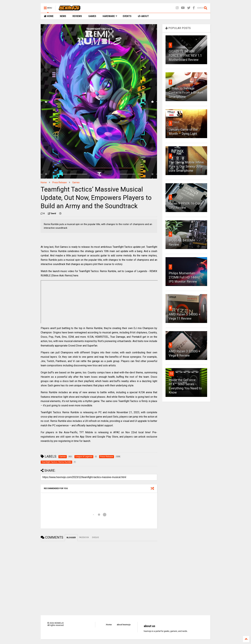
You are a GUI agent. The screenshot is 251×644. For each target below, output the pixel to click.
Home (44, 182)
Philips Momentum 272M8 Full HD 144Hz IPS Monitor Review (184, 277)
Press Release (60, 182)
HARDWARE (110, 16)
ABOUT (143, 16)
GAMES (92, 16)
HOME (49, 16)
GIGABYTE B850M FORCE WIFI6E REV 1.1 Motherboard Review (185, 56)
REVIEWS (77, 16)
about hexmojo (124, 625)
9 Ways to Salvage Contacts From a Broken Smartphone (186, 93)
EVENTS (127, 16)
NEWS (63, 16)
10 (171, 374)
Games (76, 182)
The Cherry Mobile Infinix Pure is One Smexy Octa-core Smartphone (186, 166)
